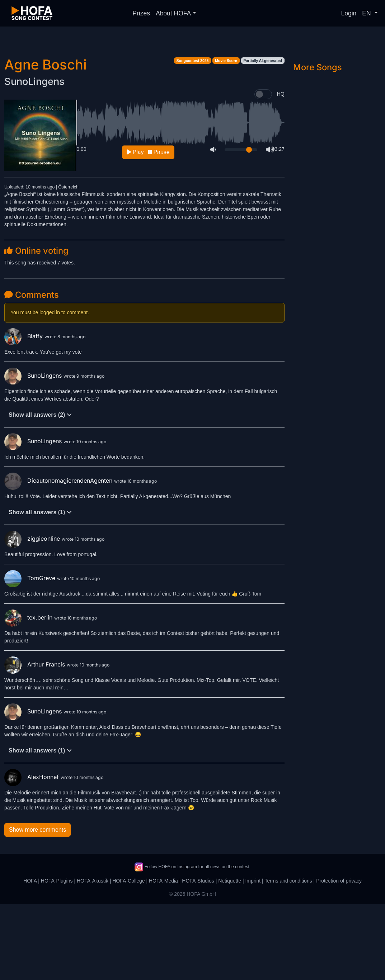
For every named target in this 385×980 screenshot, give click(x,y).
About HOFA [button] (173, 13)
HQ (281, 170)
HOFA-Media (163, 957)
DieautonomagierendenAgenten (59, 557)
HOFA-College (128, 957)
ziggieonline (33, 615)
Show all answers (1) (40, 589)
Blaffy (24, 412)
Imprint (253, 957)
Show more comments (37, 906)
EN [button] (367, 13)
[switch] (263, 171)
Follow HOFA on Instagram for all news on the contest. (192, 943)
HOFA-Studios (198, 957)
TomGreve (31, 654)
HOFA (30, 957)
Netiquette (230, 957)
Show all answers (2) (40, 491)
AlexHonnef (32, 853)
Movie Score (226, 137)
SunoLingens (34, 158)
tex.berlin (29, 694)
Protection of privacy (339, 957)
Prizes (141, 13)
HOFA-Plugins (57, 957)
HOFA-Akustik (93, 957)
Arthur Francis (36, 741)
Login (349, 13)
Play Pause (148, 228)
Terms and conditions (288, 957)
